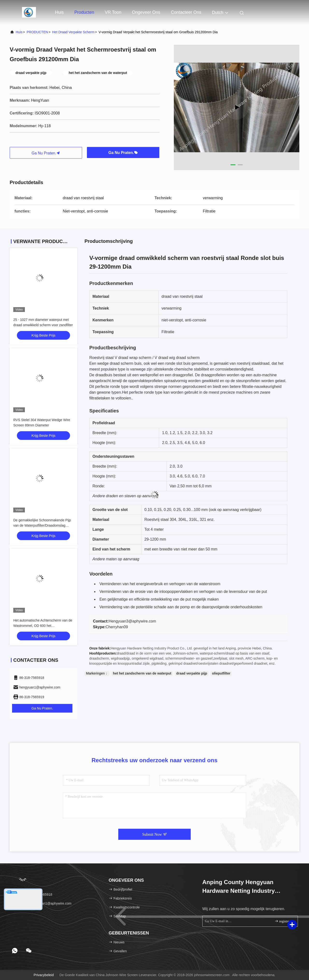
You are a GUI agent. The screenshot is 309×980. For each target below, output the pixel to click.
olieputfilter (221, 673)
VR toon (113, 12)
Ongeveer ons (146, 12)
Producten (84, 12)
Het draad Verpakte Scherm (73, 32)
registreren (284, 921)
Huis (59, 12)
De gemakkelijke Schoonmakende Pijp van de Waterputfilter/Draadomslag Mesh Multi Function (42, 525)
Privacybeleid (44, 975)
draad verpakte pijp (192, 673)
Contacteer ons (186, 12)
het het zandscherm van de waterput (142, 673)
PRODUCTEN (37, 32)
